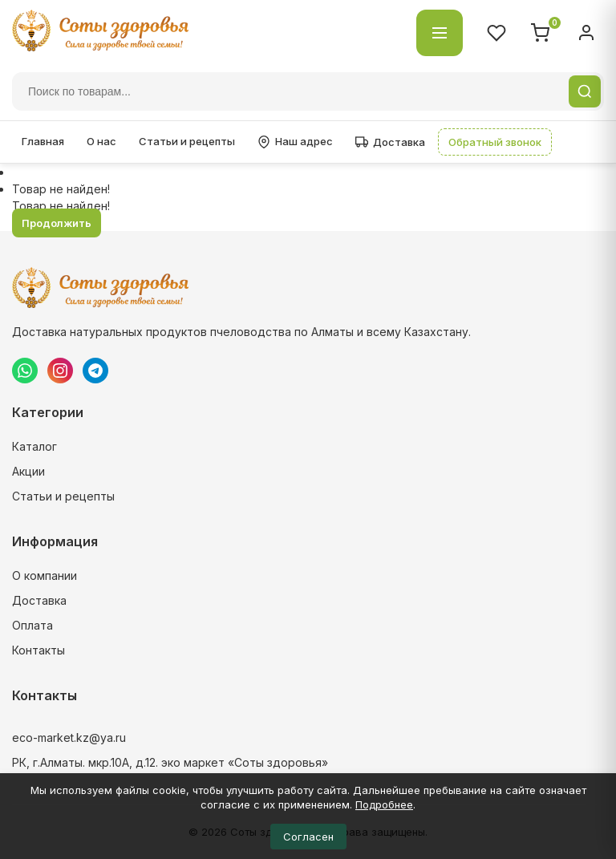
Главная (43, 141)
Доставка (390, 142)
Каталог (34, 446)
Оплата (32, 625)
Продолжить (57, 223)
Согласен (308, 837)
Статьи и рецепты (187, 141)
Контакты (38, 650)
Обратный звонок (495, 142)
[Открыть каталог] (440, 33)
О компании (45, 575)
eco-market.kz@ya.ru (69, 737)
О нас (101, 141)
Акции (28, 471)
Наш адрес (295, 142)
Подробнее (384, 804)
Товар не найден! (61, 189)
